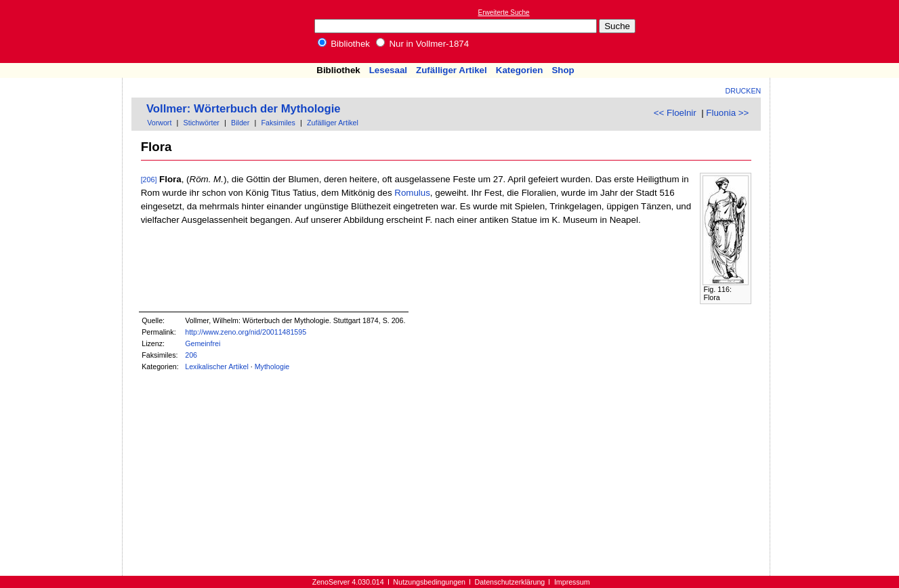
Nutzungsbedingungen (429, 582)
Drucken (744, 91)
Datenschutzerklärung (510, 582)
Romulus (412, 193)
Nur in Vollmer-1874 (423, 44)
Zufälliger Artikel (452, 70)
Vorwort (159, 123)
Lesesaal (388, 70)
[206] (149, 180)
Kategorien (520, 70)
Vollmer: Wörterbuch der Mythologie (244, 109)
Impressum (572, 582)
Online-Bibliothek (64, 31)
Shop (563, 70)
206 (191, 355)
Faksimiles (278, 123)
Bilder (240, 123)
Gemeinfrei (203, 343)
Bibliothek (344, 44)
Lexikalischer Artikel (217, 366)
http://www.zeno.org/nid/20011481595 (246, 332)
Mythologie (272, 366)
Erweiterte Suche (504, 13)
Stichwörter (202, 123)
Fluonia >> (727, 113)
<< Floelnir (675, 113)
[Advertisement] (837, 31)
